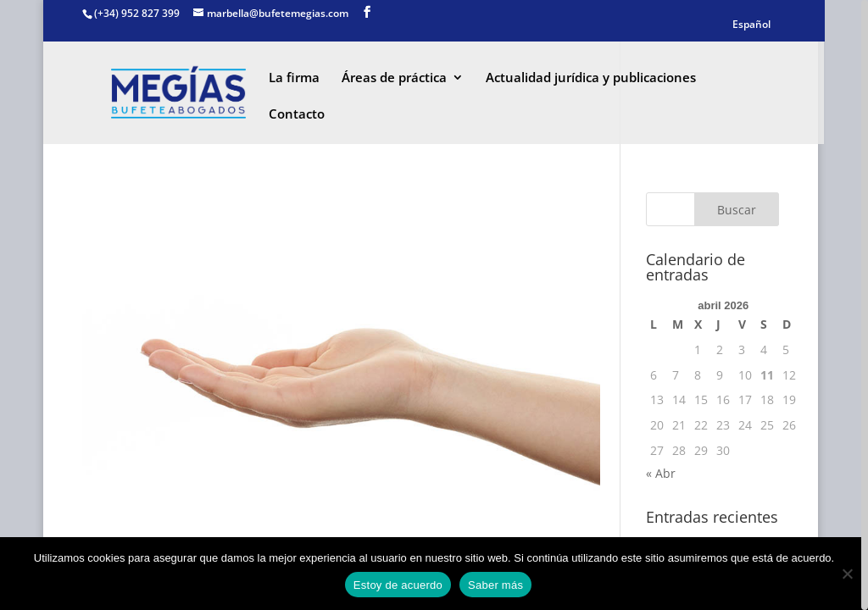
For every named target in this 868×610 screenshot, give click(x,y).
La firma (294, 78)
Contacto (297, 115)
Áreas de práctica (394, 78)
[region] (434, 305)
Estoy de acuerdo (398, 585)
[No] (847, 574)
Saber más (495, 585)
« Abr (661, 473)
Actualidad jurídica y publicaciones (591, 78)
